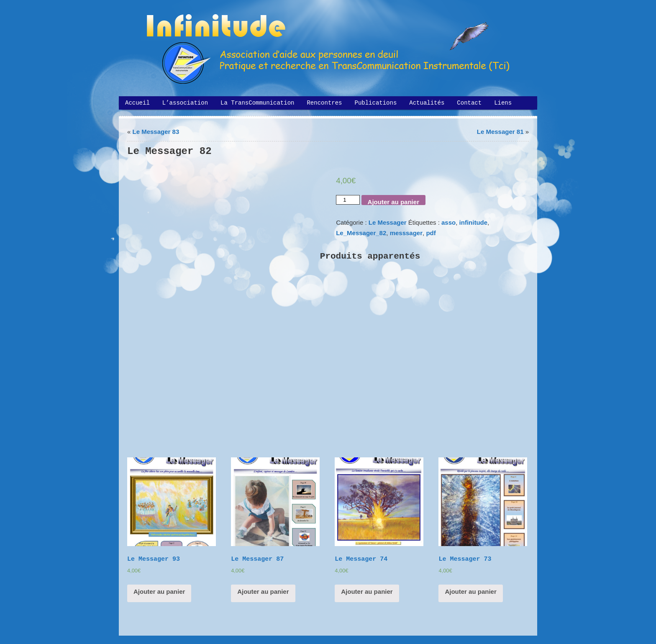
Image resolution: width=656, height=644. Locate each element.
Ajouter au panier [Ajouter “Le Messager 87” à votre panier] (263, 591)
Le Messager (388, 222)
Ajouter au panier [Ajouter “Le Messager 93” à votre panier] (159, 591)
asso (448, 222)
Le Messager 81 (500, 132)
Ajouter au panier (393, 202)
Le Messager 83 (156, 132)
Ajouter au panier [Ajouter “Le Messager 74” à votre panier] (367, 591)
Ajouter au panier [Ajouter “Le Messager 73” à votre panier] (470, 591)
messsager (406, 233)
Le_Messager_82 (361, 233)
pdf (431, 233)
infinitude (474, 222)
